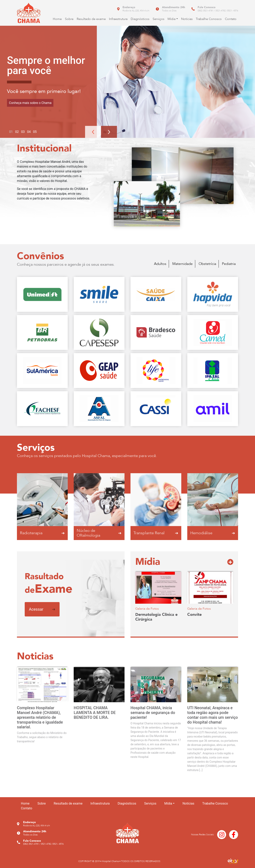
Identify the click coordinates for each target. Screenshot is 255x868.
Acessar (42, 609)
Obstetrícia (207, 264)
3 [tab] (24, 132)
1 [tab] (12, 132)
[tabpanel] (127, 82)
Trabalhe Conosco (209, 19)
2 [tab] (18, 132)
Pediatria (229, 264)
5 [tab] (36, 132)
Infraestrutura (118, 19)
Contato (231, 19)
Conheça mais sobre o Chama (30, 103)
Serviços (158, 19)
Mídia (172, 19)
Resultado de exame (91, 19)
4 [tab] (30, 132)
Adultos (160, 264)
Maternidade (182, 264)
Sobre (69, 19)
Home (57, 19)
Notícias (187, 19)
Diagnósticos (140, 19)
